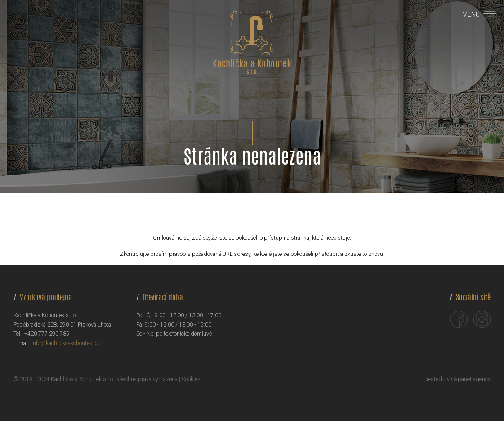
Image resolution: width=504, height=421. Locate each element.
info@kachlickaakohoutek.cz (65, 343)
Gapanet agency (471, 379)
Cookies (191, 379)
